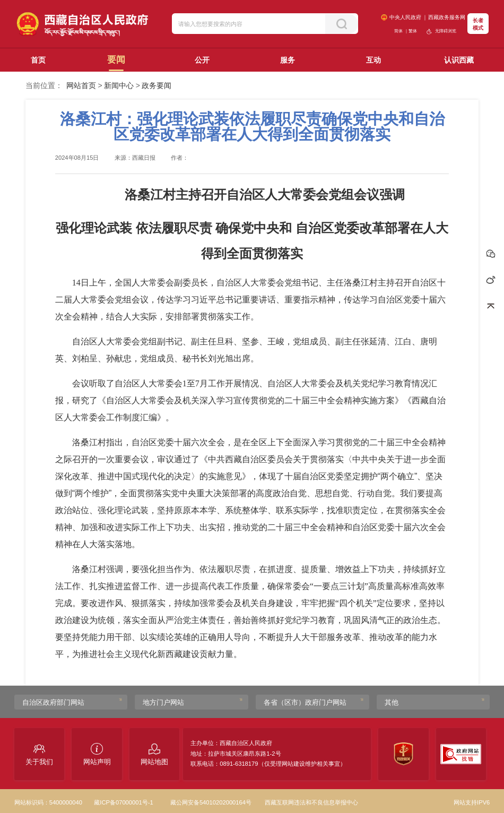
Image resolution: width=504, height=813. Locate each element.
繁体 (413, 31)
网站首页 (81, 85)
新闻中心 (119, 85)
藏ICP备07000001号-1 (123, 802)
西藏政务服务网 (447, 17)
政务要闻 (157, 85)
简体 (398, 31)
